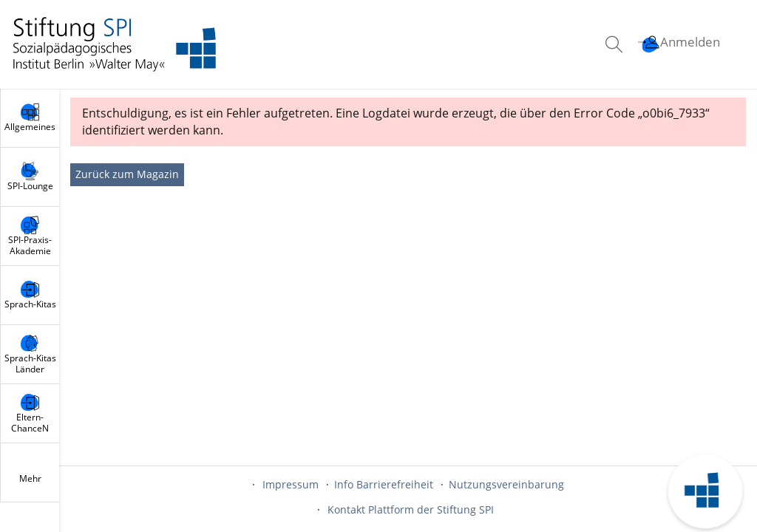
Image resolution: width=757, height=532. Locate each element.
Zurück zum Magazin (127, 174)
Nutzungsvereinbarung (506, 484)
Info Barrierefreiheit (384, 484)
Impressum (291, 484)
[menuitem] (616, 44)
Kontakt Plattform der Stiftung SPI (411, 509)
